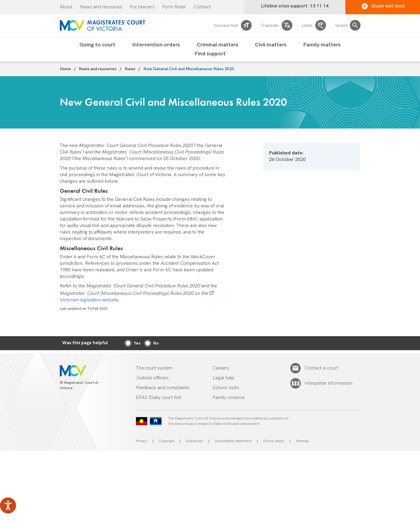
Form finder (174, 7)
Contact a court (321, 368)
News (130, 69)
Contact (202, 7)
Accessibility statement (233, 441)
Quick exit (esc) (383, 6)
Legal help (223, 378)
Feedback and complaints (163, 388)
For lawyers (142, 7)
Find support (210, 54)
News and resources (101, 7)
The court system (154, 368)
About (66, 7)
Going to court (97, 45)
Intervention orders (156, 45)
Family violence (229, 398)
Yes (137, 343)
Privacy (142, 441)
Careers (221, 368)
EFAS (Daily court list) (159, 398)
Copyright (167, 441)
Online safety (274, 441)
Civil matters (271, 45)
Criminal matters (217, 45)
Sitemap (302, 441)
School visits (226, 388)
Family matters (322, 45)
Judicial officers (152, 378)
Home (65, 69)
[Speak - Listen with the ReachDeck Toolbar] (8, 505)
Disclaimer (195, 441)
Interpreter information (329, 383)
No (156, 343)
